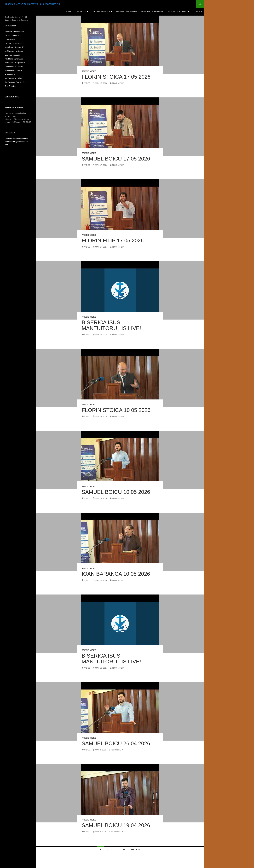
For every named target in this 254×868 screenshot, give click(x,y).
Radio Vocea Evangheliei (15, 82)
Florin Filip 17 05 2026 (113, 241)
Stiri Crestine (10, 86)
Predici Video (89, 71)
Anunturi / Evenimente (152, 12)
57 (124, 850)
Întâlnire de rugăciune (14, 51)
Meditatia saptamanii (126, 12)
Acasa (68, 12)
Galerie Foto (10, 39)
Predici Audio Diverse (14, 67)
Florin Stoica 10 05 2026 (116, 410)
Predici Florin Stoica (13, 70)
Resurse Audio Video (177, 12)
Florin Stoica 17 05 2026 (116, 77)
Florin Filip (118, 83)
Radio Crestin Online (14, 78)
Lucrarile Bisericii (101, 12)
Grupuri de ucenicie (13, 43)
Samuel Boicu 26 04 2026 (116, 743)
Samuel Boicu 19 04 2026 (116, 825)
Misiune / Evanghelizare (15, 63)
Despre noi (81, 12)
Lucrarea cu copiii (12, 55)
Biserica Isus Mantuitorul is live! (111, 325)
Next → (136, 850)
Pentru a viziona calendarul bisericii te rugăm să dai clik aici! (17, 141)
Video (87, 83)
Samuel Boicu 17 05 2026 (116, 159)
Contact (198, 12)
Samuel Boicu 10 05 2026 (116, 492)
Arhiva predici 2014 (13, 35)
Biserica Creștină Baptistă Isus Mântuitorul (32, 4)
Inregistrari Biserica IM (14, 47)
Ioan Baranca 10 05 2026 (116, 574)
